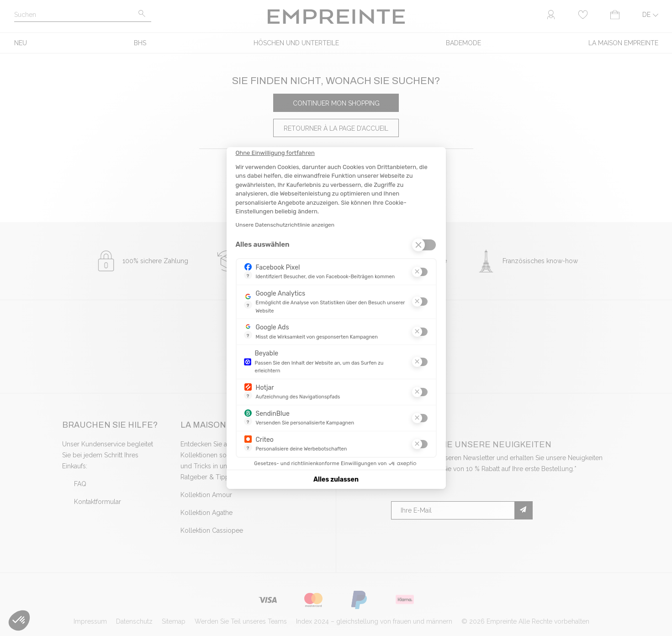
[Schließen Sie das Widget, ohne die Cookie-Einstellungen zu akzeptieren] (275, 153)
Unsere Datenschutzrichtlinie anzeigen (285, 225)
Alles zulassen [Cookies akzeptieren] (336, 480)
